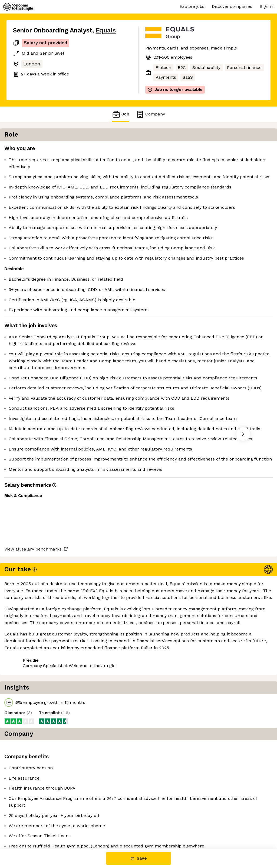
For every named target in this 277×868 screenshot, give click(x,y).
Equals (106, 30)
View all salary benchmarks (39, 805)
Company (150, 114)
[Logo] (18, 7)
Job (121, 114)
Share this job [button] (28, 826)
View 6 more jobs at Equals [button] (80, 826)
